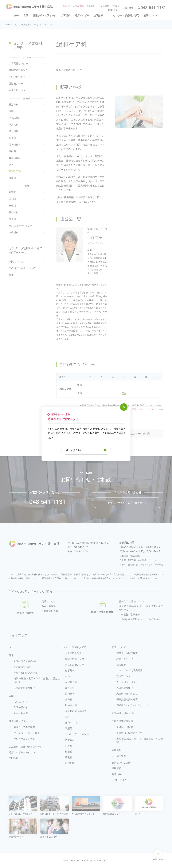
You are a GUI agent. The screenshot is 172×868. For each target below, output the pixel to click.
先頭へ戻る (158, 855)
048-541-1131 (153, 8)
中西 (124, 393)
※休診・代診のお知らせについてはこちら (143, 409)
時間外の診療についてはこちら (146, 405)
